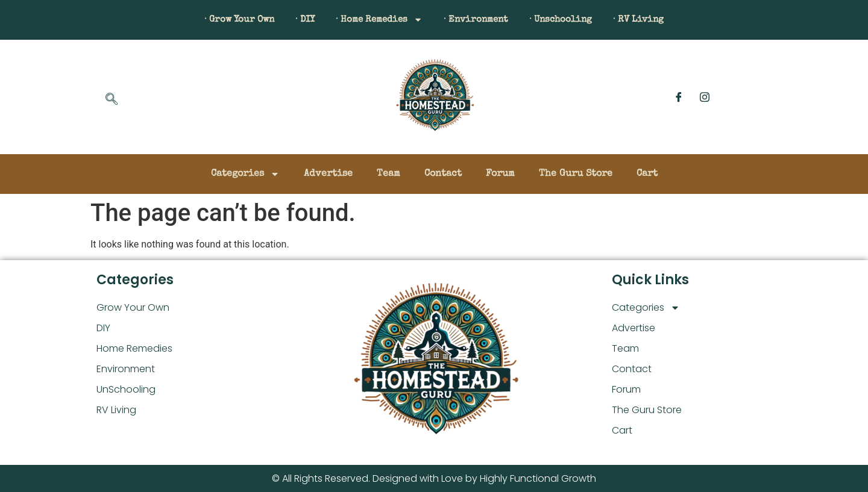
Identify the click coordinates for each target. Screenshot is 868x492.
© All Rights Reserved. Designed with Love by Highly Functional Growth (434, 478)
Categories (245, 174)
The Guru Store (576, 174)
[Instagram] (705, 97)
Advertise (328, 174)
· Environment (480, 20)
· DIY (294, 20)
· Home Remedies (376, 20)
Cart (647, 174)
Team (388, 174)
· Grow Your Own (222, 20)
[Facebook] (679, 97)
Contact (443, 174)
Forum (500, 174)
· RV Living (657, 20)
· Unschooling (572, 20)
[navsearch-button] (112, 100)
